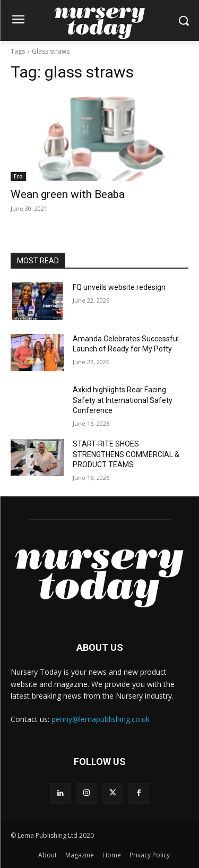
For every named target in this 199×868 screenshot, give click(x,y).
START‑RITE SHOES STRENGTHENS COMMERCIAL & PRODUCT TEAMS (126, 454)
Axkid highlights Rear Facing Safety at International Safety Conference (123, 400)
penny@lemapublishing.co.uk (101, 719)
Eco (18, 176)
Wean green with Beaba (68, 194)
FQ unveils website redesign (119, 287)
